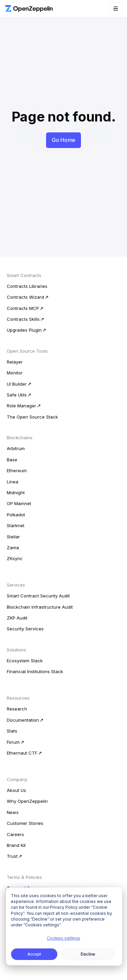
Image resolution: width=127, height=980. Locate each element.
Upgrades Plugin (24, 330)
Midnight (16, 493)
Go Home (63, 140)
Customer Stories (25, 823)
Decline (88, 954)
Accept (34, 954)
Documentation (23, 720)
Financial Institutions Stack (35, 671)
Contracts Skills (23, 319)
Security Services (25, 629)
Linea (13, 482)
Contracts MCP (23, 308)
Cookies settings (63, 938)
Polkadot (16, 515)
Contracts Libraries (27, 286)
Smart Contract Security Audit (38, 596)
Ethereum (17, 470)
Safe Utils (17, 395)
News (13, 812)
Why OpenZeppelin (27, 801)
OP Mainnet (19, 503)
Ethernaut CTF (22, 753)
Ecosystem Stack (25, 661)
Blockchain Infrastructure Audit (40, 607)
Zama (13, 548)
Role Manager (22, 406)
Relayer (15, 362)
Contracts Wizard (25, 297)
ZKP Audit (17, 618)
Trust (12, 856)
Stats (12, 731)
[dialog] (63, 926)
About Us (16, 790)
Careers (15, 834)
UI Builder (17, 384)
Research (17, 709)
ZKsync (15, 558)
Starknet (16, 525)
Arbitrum (16, 448)
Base (12, 460)
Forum (13, 742)
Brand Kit (16, 845)
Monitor (15, 373)
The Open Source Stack (32, 417)
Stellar (13, 537)
